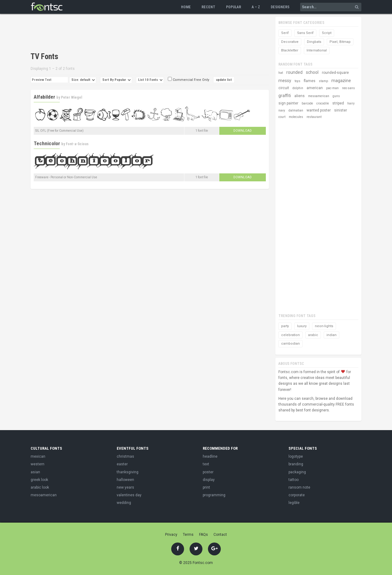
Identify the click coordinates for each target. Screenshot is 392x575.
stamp (323, 81)
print (206, 487)
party (285, 326)
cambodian (290, 344)
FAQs (204, 535)
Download (243, 131)
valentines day (129, 495)
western (38, 464)
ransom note (299, 487)
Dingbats (314, 42)
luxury (302, 326)
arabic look (40, 487)
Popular (234, 7)
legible (294, 503)
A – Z (256, 7)
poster (208, 472)
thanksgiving (128, 472)
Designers (280, 7)
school (312, 72)
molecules (296, 117)
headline (210, 456)
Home (186, 7)
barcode (307, 103)
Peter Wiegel (72, 97)
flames (310, 81)
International (317, 50)
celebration (290, 335)
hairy (351, 103)
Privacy (171, 535)
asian (35, 472)
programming (214, 495)
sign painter (288, 103)
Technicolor (47, 143)
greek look (39, 480)
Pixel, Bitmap (340, 42)
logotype (296, 456)
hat (281, 73)
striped (338, 103)
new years (125, 487)
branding (296, 464)
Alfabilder (44, 97)
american (315, 88)
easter (122, 464)
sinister (341, 110)
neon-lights (324, 326)
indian (332, 335)
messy (285, 81)
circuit (284, 88)
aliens (300, 96)
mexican (38, 456)
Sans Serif (305, 33)
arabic (313, 335)
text (206, 464)
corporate (297, 495)
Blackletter (290, 50)
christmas (125, 456)
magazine (341, 81)
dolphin (298, 88)
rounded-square (335, 73)
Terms (188, 535)
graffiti (285, 96)
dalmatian (296, 110)
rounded (294, 72)
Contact (220, 535)
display (209, 480)
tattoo (294, 480)
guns (336, 96)
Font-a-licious (77, 144)
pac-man (332, 88)
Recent (208, 7)
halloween (125, 480)
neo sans (349, 88)
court (282, 117)
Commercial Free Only (188, 80)
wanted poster (319, 110)
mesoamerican (319, 96)
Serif (285, 33)
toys (298, 81)
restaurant (314, 117)
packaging (297, 472)
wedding (124, 503)
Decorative (290, 42)
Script (327, 33)
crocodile (323, 103)
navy (282, 110)
